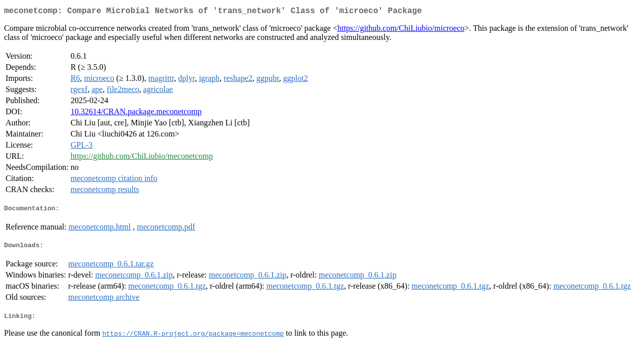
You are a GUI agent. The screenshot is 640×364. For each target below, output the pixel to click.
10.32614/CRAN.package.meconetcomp (136, 113)
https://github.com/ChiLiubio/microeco (401, 30)
